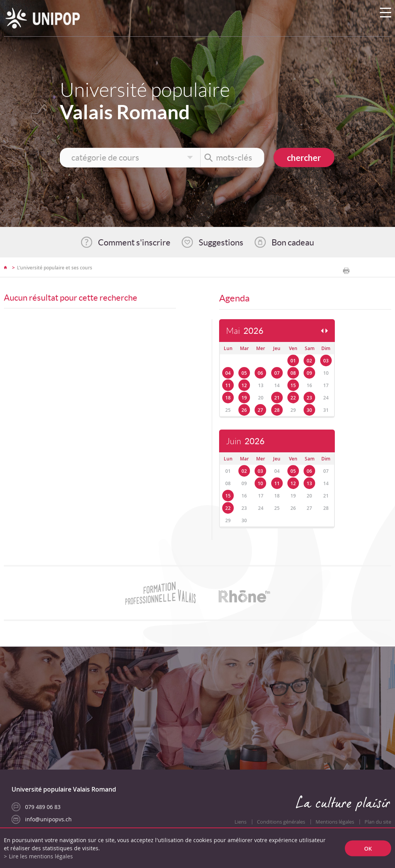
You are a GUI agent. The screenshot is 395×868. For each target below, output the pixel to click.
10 (260, 483)
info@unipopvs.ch (48, 819)
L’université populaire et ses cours (55, 268)
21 (277, 398)
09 (309, 373)
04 (228, 373)
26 (244, 410)
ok (368, 848)
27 (260, 410)
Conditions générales (281, 822)
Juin (245, 441)
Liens (241, 822)
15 (293, 385)
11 (228, 385)
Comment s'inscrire (134, 242)
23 (309, 398)
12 (244, 385)
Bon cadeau (293, 242)
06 (260, 373)
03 (326, 361)
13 (309, 483)
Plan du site (378, 822)
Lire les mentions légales (41, 856)
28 (277, 410)
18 (228, 398)
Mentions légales (335, 822)
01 (293, 361)
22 (293, 398)
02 (309, 361)
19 (244, 398)
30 (309, 410)
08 (293, 373)
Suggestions (221, 242)
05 (244, 373)
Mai (245, 331)
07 (277, 373)
